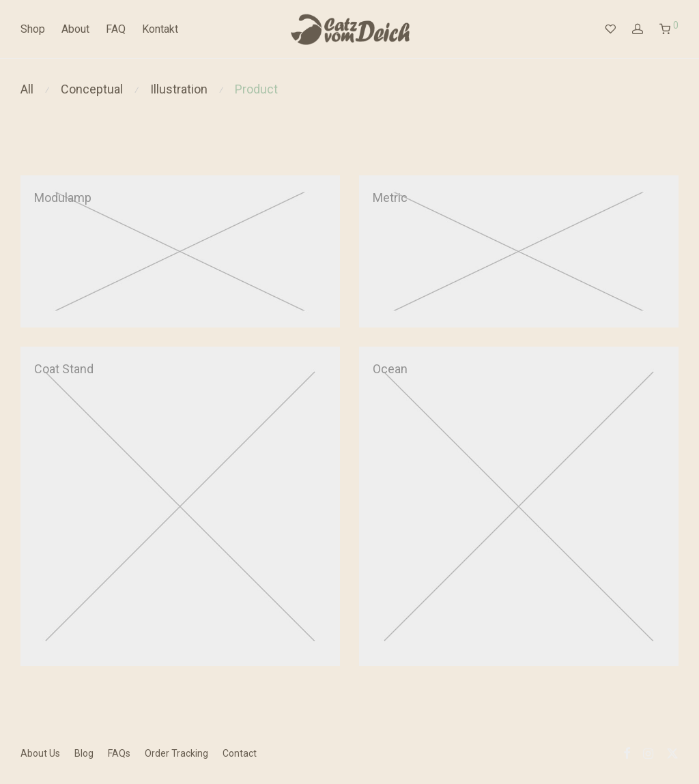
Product (256, 89)
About (75, 29)
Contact (240, 753)
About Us (40, 753)
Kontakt (160, 29)
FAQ (116, 29)
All (27, 89)
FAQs (119, 753)
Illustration (179, 89)
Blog (84, 753)
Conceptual (92, 89)
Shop (33, 29)
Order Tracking (176, 753)
